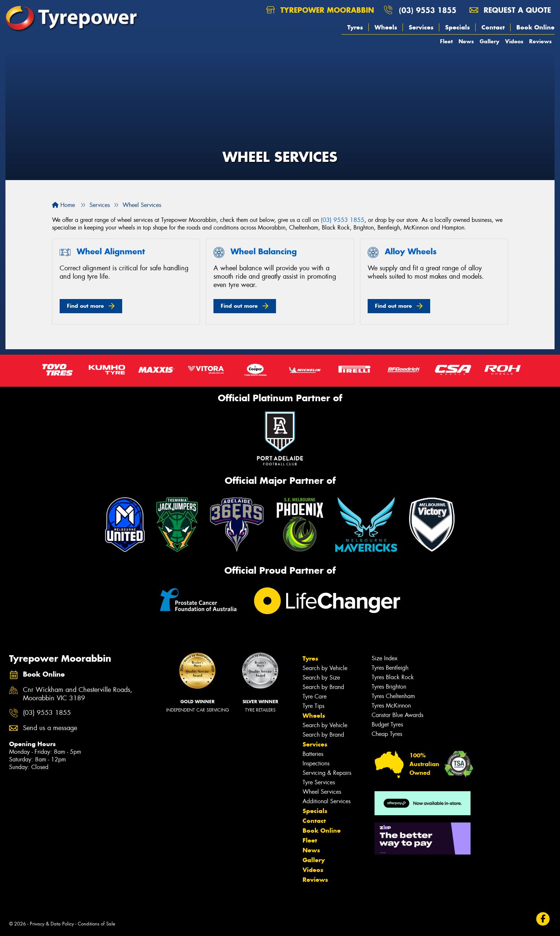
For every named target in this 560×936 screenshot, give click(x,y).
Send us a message (50, 728)
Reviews (540, 41)
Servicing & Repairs (327, 773)
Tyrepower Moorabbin (320, 10)
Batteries (313, 754)
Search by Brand (323, 687)
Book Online (535, 27)
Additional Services (327, 801)
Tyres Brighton (389, 687)
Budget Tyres (387, 724)
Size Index (385, 658)
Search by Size (321, 678)
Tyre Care (315, 696)
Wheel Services (322, 792)
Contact (493, 27)
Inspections (316, 763)
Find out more (85, 306)
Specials (457, 27)
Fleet (446, 41)
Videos (514, 41)
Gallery (489, 41)
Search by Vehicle (325, 668)
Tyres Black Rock (393, 677)
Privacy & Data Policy (52, 924)
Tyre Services (319, 782)
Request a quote (510, 10)
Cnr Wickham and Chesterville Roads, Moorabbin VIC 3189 (78, 694)
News (466, 41)
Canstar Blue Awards (397, 715)
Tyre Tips (313, 706)
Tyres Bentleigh (390, 668)
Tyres (355, 27)
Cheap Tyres (387, 734)
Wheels (386, 27)
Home (63, 205)
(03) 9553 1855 (428, 10)
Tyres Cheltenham (393, 696)
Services (421, 27)
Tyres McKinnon (391, 706)
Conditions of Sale (97, 924)
